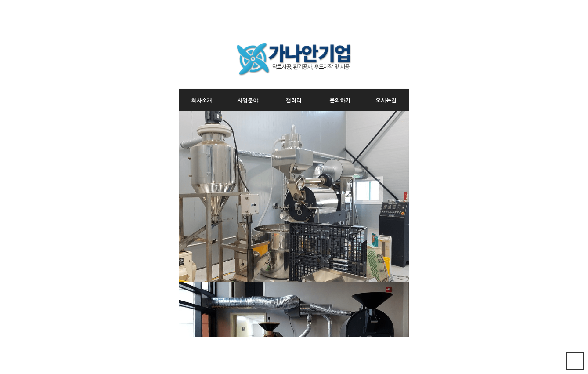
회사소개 (202, 100)
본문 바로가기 (179, 30)
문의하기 (340, 100)
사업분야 (248, 100)
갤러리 (294, 100)
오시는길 (386, 100)
